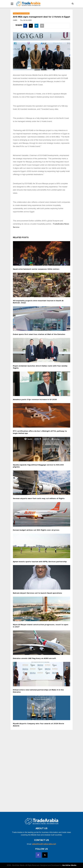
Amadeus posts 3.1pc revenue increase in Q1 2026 (35, 400)
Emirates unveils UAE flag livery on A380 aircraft (34, 658)
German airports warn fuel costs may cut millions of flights (39, 498)
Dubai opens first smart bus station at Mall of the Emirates (39, 334)
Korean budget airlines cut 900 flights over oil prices (36, 530)
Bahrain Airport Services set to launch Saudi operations (37, 593)
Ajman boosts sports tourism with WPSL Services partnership (40, 562)
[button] (73, 4)
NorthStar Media (69, 865)
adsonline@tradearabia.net (44, 844)
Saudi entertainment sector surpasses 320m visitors (36, 269)
